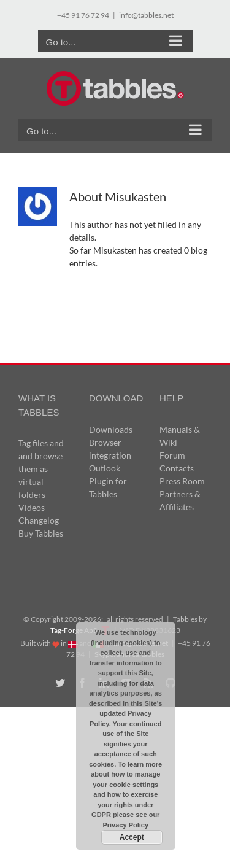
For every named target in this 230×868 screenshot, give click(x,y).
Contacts (177, 468)
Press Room (182, 481)
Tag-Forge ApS (74, 630)
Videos (32, 507)
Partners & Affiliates (180, 500)
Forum (172, 455)
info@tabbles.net (146, 15)
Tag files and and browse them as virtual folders (41, 469)
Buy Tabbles (41, 533)
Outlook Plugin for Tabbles (108, 481)
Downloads (111, 429)
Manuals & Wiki (180, 436)
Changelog (39, 520)
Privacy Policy (125, 825)
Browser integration (110, 449)
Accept (132, 837)
